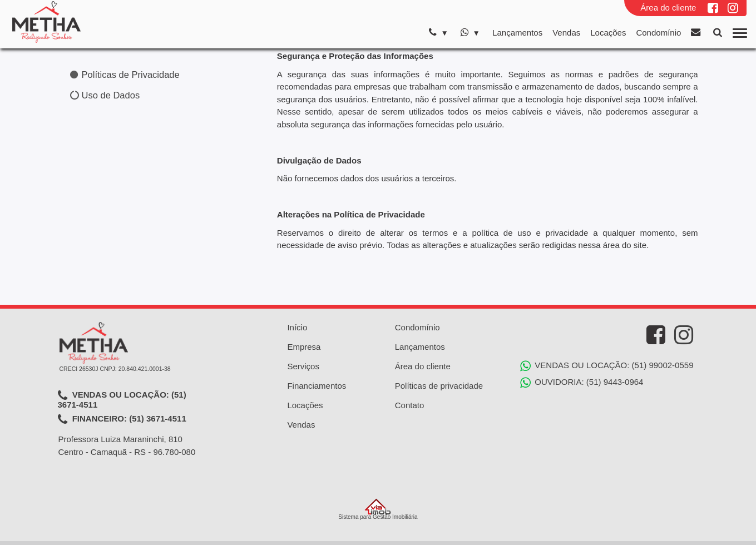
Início (297, 327)
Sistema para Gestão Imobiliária (378, 509)
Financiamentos (317, 386)
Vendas (566, 33)
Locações (608, 33)
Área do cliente (668, 8)
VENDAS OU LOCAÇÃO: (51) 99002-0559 (607, 366)
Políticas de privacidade (439, 386)
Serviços (303, 366)
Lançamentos (517, 33)
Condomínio (658, 33)
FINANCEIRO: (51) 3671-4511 (122, 419)
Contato (410, 405)
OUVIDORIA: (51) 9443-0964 (582, 383)
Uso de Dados (105, 95)
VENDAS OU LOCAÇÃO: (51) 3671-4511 (122, 399)
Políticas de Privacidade (125, 75)
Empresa (304, 347)
